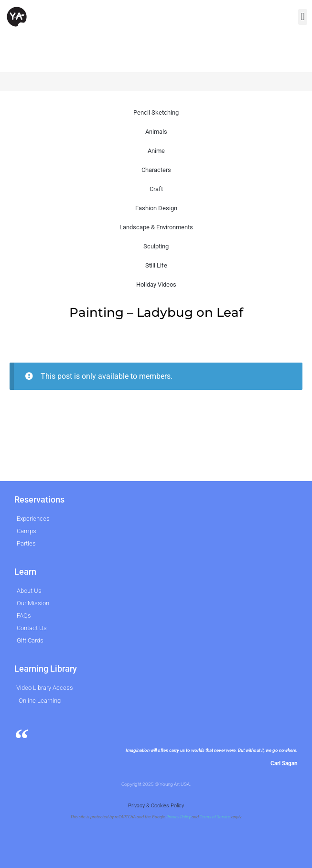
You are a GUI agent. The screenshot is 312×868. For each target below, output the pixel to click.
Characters (156, 170)
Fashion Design (156, 208)
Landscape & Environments (156, 227)
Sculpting (156, 246)
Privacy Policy (178, 817)
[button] (303, 17)
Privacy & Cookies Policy (156, 806)
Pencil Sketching (156, 113)
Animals (156, 132)
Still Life (156, 265)
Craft (156, 189)
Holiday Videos (156, 284)
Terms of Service (215, 817)
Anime (156, 151)
